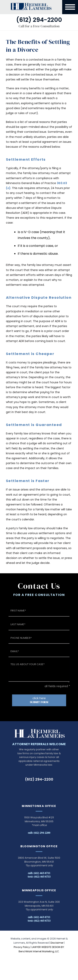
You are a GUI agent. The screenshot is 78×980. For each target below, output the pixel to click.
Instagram (52, 790)
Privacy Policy (22, 947)
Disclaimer (57, 943)
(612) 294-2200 (39, 779)
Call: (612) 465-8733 (39, 873)
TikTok (26, 790)
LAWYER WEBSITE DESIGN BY (48, 947)
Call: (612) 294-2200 (39, 833)
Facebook (44, 790)
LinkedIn (36, 790)
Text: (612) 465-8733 (39, 877)
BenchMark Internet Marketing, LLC (39, 951)
